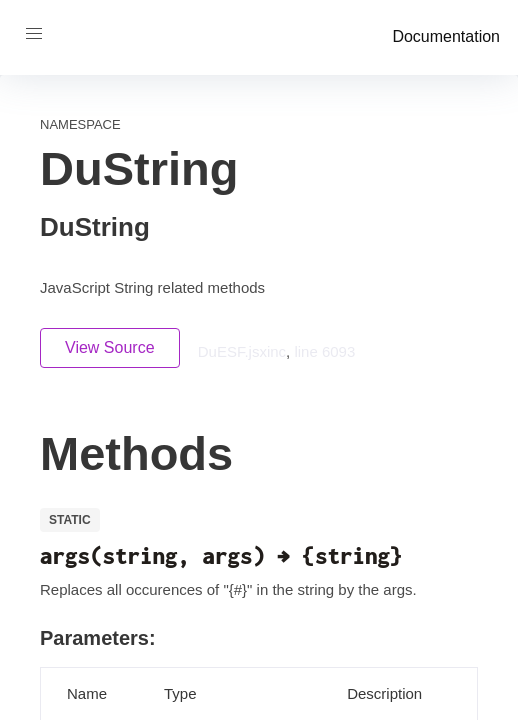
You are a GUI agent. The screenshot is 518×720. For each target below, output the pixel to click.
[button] (34, 34)
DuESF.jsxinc (242, 351)
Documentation (446, 36)
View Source (110, 347)
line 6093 (324, 351)
